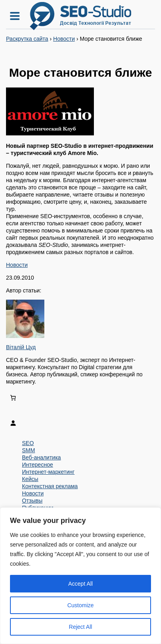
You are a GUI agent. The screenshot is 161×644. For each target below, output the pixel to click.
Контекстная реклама (50, 486)
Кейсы (30, 479)
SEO (28, 443)
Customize (80, 605)
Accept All (80, 584)
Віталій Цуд (21, 347)
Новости (64, 39)
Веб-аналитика (41, 457)
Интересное (38, 465)
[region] (80, 576)
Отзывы (32, 501)
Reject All (80, 627)
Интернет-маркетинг (48, 472)
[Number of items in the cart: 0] (13, 398)
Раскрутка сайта (27, 39)
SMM (29, 450)
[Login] (80, 423)
